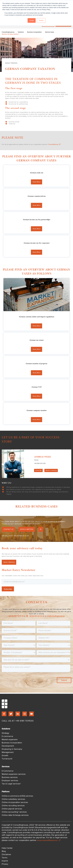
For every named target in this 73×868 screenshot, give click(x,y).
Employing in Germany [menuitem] (12, 749)
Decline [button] (41, 20)
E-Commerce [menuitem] (8, 771)
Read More (36, 182)
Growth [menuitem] (5, 756)
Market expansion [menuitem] (10, 740)
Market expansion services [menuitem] (14, 774)
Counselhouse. (55, 144)
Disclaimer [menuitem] (6, 855)
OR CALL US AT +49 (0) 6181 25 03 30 (15, 536)
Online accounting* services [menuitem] (14, 812)
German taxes (50, 32)
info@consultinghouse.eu (56, 616)
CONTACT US (8, 529)
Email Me (38, 470)
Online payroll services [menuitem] (12, 809)
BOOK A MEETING (27, 529)
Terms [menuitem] (5, 858)
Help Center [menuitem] (7, 848)
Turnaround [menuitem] (7, 759)
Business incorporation (34, 32)
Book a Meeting (9, 562)
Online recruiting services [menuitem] (13, 806)
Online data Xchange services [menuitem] (15, 815)
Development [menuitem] (8, 746)
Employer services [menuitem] (10, 781)
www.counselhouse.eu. (49, 840)
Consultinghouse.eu (8, 32)
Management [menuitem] (8, 752)
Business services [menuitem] (10, 777)
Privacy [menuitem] (5, 864)
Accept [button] (32, 20)
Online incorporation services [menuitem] (15, 802)
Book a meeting (51, 470)
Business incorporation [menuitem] (12, 743)
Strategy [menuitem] (5, 733)
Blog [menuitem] (4, 851)
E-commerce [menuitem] (7, 736)
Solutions (21, 32)
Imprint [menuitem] (5, 861)
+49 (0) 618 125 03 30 (35, 616)
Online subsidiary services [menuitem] (13, 799)
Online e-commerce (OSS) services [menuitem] (17, 796)
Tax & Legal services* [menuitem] (11, 784)
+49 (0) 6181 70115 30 (16, 616)
